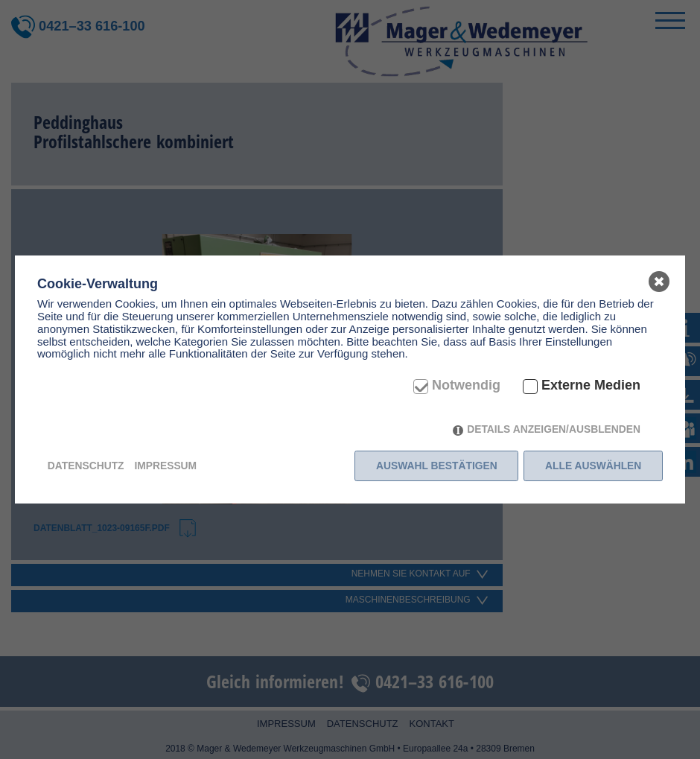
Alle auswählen (593, 466)
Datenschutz (86, 466)
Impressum (165, 466)
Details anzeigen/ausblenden (554, 429)
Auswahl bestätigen (437, 466)
